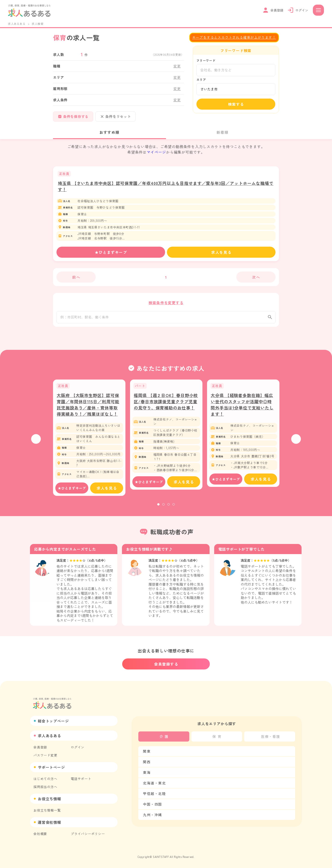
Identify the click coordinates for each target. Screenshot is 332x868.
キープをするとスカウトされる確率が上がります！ (234, 37)
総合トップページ (53, 721)
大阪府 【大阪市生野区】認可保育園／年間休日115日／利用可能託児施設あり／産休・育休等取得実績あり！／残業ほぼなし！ (88, 407)
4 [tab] (174, 507)
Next (296, 441)
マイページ (156, 152)
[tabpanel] (89, 440)
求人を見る (221, 252)
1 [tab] (158, 507)
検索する (236, 104)
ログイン (78, 747)
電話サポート (81, 779)
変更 (177, 66)
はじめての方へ (45, 779)
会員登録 (40, 747)
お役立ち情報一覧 (47, 810)
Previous (36, 441)
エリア (201, 80)
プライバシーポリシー (88, 834)
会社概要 (40, 834)
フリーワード (206, 60)
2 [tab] (163, 507)
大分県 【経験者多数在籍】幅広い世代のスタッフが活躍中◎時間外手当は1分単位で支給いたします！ (242, 407)
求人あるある (17, 24)
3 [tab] (169, 507)
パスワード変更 (45, 755)
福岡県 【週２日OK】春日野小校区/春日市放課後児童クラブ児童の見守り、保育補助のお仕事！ (166, 404)
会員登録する (166, 664)
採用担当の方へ (45, 787)
